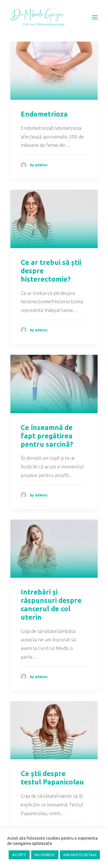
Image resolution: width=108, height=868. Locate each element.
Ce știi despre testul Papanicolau (52, 778)
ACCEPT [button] (19, 855)
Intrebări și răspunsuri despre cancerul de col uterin (51, 604)
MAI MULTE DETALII (80, 855)
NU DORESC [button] (45, 855)
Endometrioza (44, 114)
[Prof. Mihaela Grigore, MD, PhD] (38, 17)
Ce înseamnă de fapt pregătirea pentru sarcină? (47, 436)
